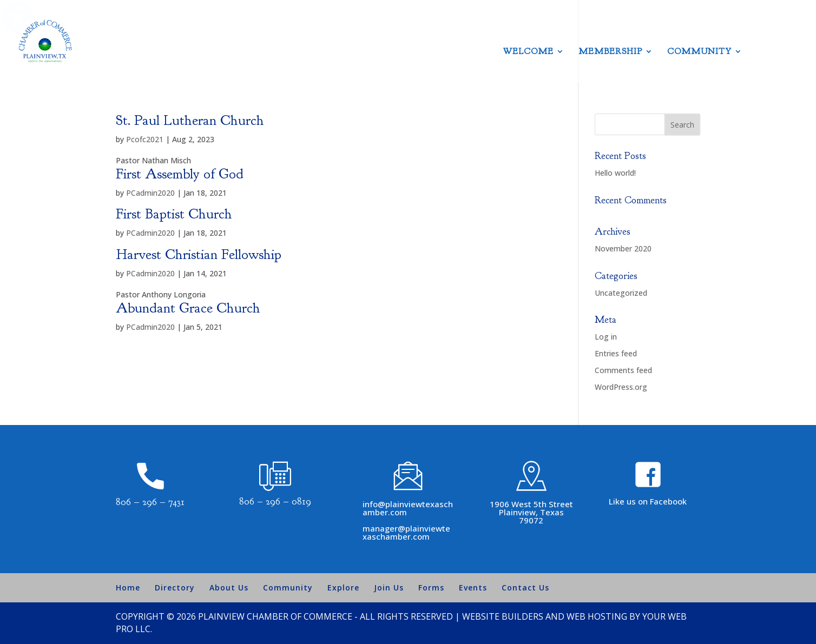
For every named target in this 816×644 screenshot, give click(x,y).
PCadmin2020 (150, 193)
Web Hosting (597, 616)
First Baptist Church (174, 214)
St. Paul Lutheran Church (190, 120)
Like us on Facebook (648, 501)
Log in (606, 337)
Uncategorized (621, 293)
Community (699, 52)
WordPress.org (621, 387)
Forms (431, 587)
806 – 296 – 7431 (150, 502)
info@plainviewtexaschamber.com (408, 508)
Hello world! (615, 173)
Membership (610, 52)
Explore (343, 587)
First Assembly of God (180, 174)
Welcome (528, 52)
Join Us (389, 587)
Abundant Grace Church (188, 308)
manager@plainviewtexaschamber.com (406, 532)
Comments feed (623, 370)
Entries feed (616, 353)
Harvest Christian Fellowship (199, 254)
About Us (229, 587)
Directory (175, 587)
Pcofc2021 (145, 139)
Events (473, 587)
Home (128, 587)
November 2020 (623, 248)
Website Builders (503, 616)
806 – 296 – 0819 (275, 502)
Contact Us (525, 587)
